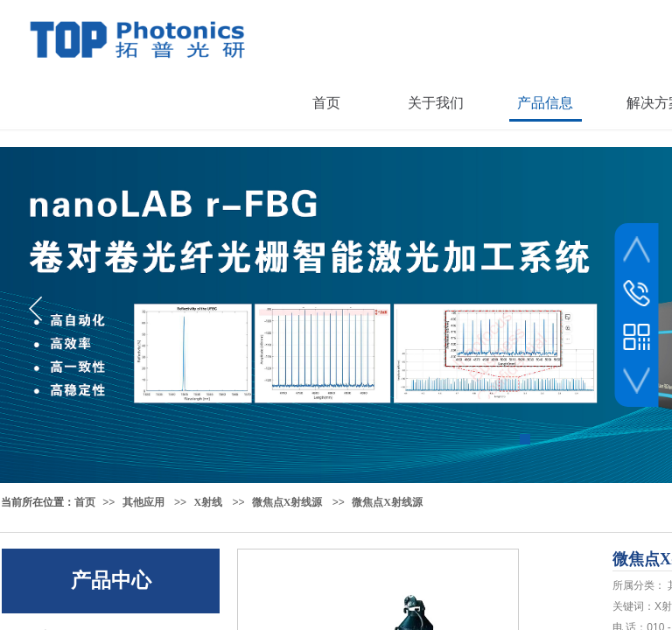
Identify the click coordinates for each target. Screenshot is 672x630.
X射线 (208, 502)
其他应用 (143, 502)
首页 (85, 502)
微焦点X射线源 (287, 502)
